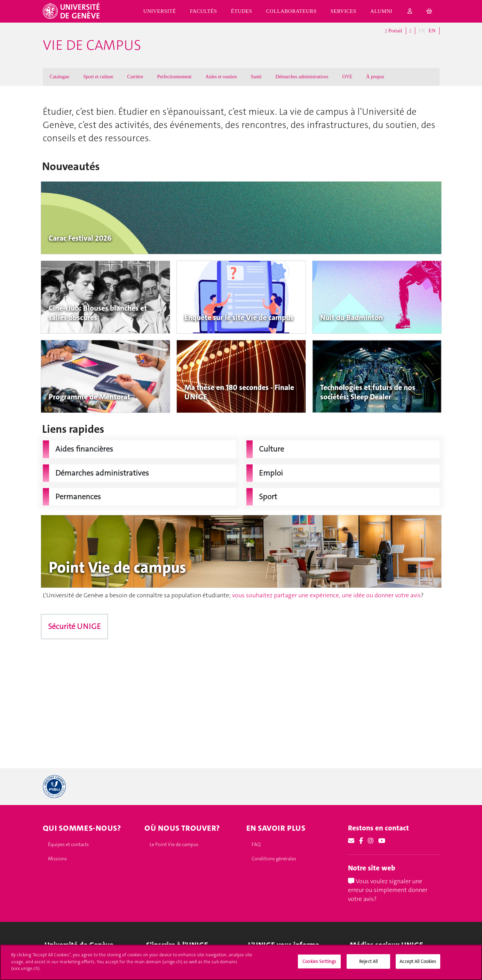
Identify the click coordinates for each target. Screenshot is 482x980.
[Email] (351, 841)
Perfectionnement (174, 77)
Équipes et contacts (68, 844)
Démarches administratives (302, 77)
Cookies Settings (319, 961)
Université (160, 11)
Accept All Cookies (418, 961)
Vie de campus (92, 45)
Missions (57, 859)
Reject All (368, 961)
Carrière (135, 77)
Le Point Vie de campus (174, 844)
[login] (410, 11)
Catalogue (60, 77)
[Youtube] (382, 841)
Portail (393, 31)
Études (242, 11)
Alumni (381, 11)
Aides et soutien (221, 77)
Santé (256, 77)
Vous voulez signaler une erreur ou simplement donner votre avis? (388, 890)
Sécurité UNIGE (74, 626)
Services (343, 11)
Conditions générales (274, 859)
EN (432, 31)
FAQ (256, 844)
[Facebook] (361, 841)
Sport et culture (98, 77)
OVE (347, 77)
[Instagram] (371, 841)
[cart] (429, 11)
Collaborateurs (291, 11)
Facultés (204, 11)
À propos (375, 77)
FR (422, 31)
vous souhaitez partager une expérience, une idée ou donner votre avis (326, 595)
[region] (241, 962)
